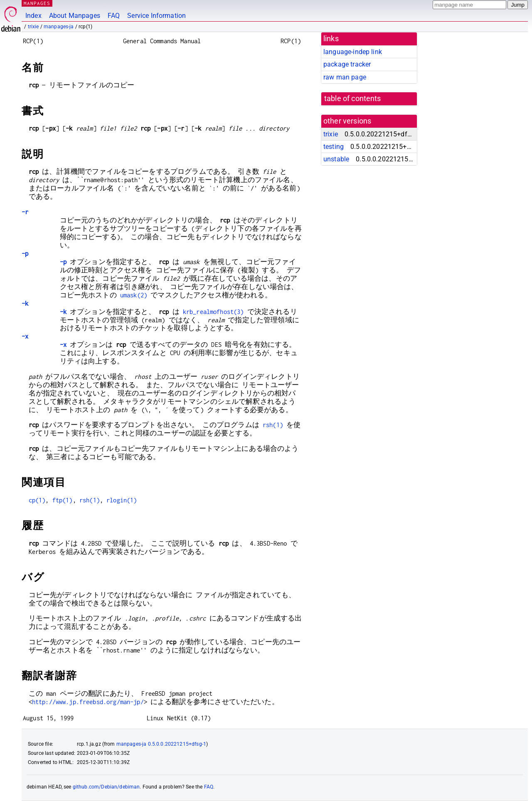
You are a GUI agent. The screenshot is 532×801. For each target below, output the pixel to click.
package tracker (347, 64)
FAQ (114, 16)
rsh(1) (273, 425)
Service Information (156, 16)
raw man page (345, 77)
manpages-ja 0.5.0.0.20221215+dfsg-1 (161, 744)
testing (334, 147)
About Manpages (75, 16)
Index (33, 16)
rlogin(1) (122, 500)
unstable (336, 159)
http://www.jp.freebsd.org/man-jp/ (88, 702)
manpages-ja (59, 27)
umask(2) (134, 295)
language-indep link (353, 52)
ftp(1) (63, 500)
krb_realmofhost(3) (213, 312)
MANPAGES (37, 3)
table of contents (353, 99)
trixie (33, 27)
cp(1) (37, 500)
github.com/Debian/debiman (106, 787)
